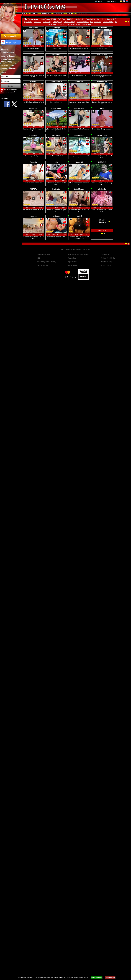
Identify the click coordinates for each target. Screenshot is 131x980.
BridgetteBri (33, 135)
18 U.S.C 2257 (106, 265)
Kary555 (33, 81)
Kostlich (79, 216)
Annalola (33, 162)
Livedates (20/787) (83, 22)
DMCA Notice (72, 265)
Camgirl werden (42, 265)
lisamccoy (33, 216)
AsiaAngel (56, 28)
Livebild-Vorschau (7, 53)
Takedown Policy (106, 262)
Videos (3, 72)
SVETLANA (102, 162)
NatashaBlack (79, 108)
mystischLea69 (56, 81)
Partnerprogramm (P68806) (46, 262)
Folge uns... (5, 98)
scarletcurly (79, 81)
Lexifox (33, 54)
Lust (102, 108)
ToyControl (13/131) (74, 25)
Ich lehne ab (110, 978)
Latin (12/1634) (79, 19)
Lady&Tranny (79, 189)
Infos (40, 46)
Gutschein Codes (7, 65)
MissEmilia (102, 189)
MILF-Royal (56, 135)
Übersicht (4, 49)
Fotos (33, 46)
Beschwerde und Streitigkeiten (78, 254)
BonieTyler (33, 108)
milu (56, 162)
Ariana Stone (56, 108)
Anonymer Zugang (8, 56)
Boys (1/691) (28, 22)
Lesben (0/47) (112, 19)
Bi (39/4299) (47, 22)
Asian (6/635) (90, 19)
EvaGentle (56, 189)
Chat (26, 46)
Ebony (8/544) (101, 19)
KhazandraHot (102, 28)
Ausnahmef (33, 28)
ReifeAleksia (102, 81)
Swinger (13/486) (96, 22)
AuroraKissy (102, 54)
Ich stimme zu (97, 978)
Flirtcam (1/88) (87, 25)
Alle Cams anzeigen (32, 19)
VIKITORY (33, 189)
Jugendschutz (72, 262)
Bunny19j (79, 162)
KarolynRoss (102, 135)
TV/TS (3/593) (57, 22)
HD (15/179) (62, 25)
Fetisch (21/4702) (69, 22)
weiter (100, 231)
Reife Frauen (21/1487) (65, 19)
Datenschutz (72, 258)
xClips (54, 46)
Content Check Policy (108, 258)
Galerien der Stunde (8, 69)
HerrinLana (56, 216)
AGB (38, 258)
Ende (104, 231)
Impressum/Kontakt (43, 254)
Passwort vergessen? (8, 92)
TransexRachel (79, 54)
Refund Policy (105, 254)
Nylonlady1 (56, 54)
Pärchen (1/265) (108, 22)
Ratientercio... (79, 135)
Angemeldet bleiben (10, 90)
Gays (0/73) (38, 22)
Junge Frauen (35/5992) (48, 19)
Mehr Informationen (81, 978)
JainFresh (79, 28)
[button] (11, 42)
